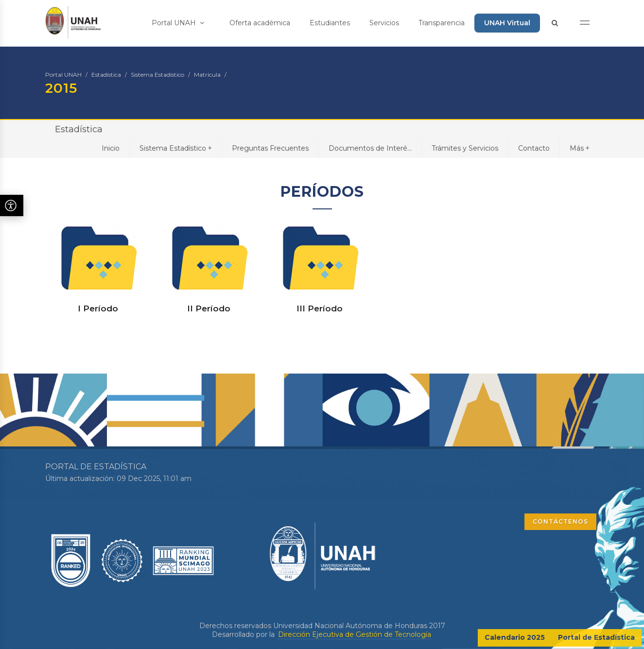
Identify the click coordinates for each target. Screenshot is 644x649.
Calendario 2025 (515, 637)
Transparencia (442, 23)
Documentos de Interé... (370, 148)
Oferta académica (260, 23)
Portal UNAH (178, 23)
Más (580, 148)
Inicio (111, 148)
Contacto (534, 148)
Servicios (384, 23)
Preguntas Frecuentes (270, 148)
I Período (98, 308)
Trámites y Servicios (465, 148)
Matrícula (207, 75)
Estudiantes (330, 23)
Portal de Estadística (596, 637)
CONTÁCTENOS (560, 521)
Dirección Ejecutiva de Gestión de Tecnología (355, 634)
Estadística (106, 75)
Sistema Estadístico (157, 75)
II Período (209, 308)
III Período (320, 308)
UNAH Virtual (507, 23)
